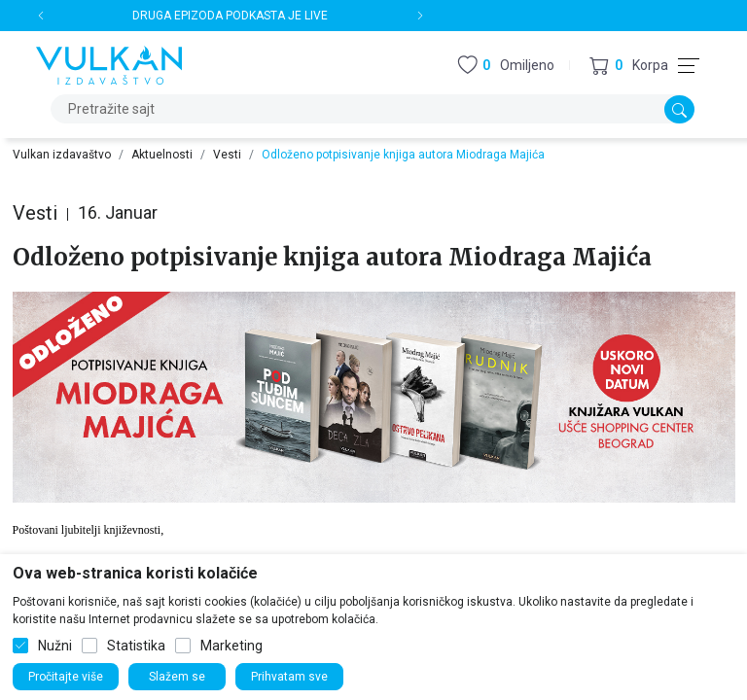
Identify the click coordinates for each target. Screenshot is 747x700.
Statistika (136, 646)
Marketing (231, 646)
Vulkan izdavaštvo (62, 155)
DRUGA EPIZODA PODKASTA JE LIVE (230, 16)
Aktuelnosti (162, 155)
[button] (629, 66)
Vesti (227, 155)
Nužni (55, 646)
